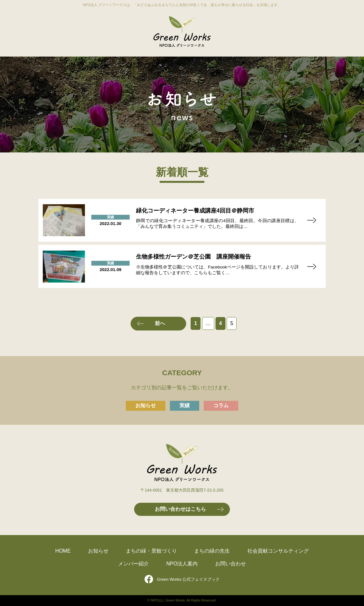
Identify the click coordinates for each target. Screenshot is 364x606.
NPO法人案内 (182, 564)
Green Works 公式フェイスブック (189, 579)
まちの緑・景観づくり (151, 551)
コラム (221, 405)
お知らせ (146, 405)
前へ (160, 323)
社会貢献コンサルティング (278, 551)
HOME (63, 551)
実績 (185, 405)
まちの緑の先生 (212, 551)
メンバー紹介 (133, 564)
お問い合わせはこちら (180, 509)
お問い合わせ (231, 564)
